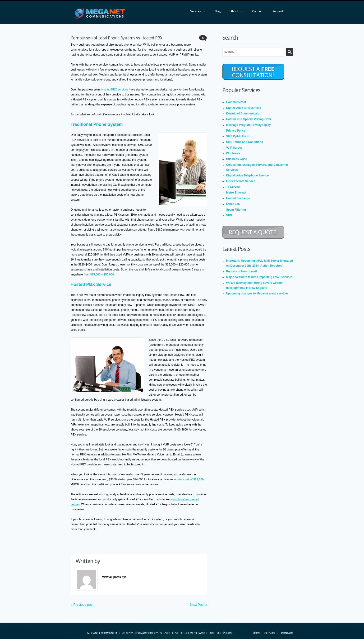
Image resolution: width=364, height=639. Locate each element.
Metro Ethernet (236, 193)
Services (195, 13)
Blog (218, 11)
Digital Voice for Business (244, 108)
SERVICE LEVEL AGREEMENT (179, 633)
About (234, 13)
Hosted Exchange (238, 198)
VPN (229, 215)
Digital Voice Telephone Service (248, 175)
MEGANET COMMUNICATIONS (106, 633)
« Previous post (82, 605)
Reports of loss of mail (242, 271)
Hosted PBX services (115, 90)
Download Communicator (243, 114)
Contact (257, 11)
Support (278, 11)
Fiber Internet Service (241, 181)
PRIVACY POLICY (147, 633)
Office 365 (233, 204)
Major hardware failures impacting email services (259, 277)
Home (257, 633)
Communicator (236, 102)
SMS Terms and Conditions (245, 142)
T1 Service (233, 187)
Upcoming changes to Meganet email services (257, 293)
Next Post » (198, 605)
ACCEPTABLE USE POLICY (216, 633)
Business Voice (237, 159)
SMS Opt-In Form (238, 136)
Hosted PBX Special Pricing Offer (249, 119)
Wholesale (233, 153)
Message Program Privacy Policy (249, 125)
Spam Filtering (236, 210)
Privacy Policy (236, 131)
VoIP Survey (234, 148)
